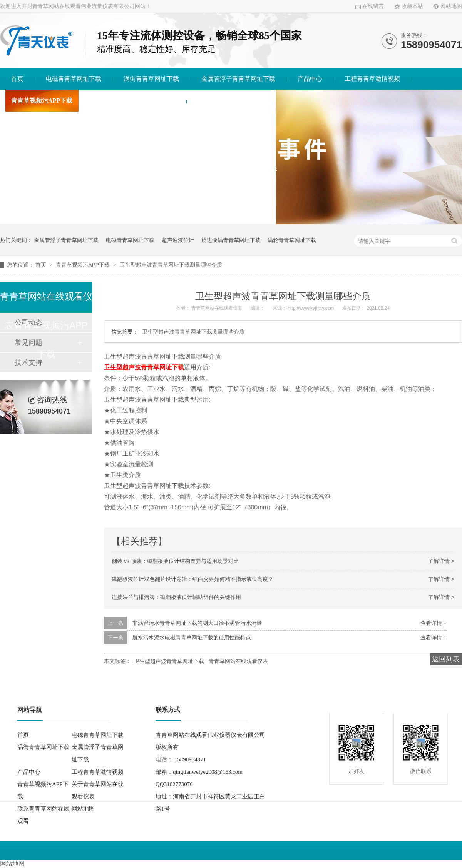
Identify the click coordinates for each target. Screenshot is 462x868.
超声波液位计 (178, 240)
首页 (17, 79)
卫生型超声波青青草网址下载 (169, 661)
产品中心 (310, 79)
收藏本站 (412, 6)
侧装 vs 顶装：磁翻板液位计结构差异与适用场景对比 (175, 561)
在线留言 (373, 6)
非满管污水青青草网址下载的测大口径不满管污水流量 (197, 623)
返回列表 (446, 659)
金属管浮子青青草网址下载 (238, 79)
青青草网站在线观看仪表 (238, 661)
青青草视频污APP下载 (42, 101)
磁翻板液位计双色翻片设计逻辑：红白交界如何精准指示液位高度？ (192, 579)
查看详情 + (434, 623)
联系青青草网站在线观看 (231, 101)
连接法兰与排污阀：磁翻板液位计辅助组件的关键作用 (176, 597)
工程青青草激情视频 (372, 79)
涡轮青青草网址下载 (292, 240)
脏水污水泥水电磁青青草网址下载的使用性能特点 (192, 638)
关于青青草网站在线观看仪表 (135, 101)
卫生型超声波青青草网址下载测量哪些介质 (171, 265)
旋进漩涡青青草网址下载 (231, 240)
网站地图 (451, 6)
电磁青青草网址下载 (74, 79)
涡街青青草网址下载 (151, 79)
